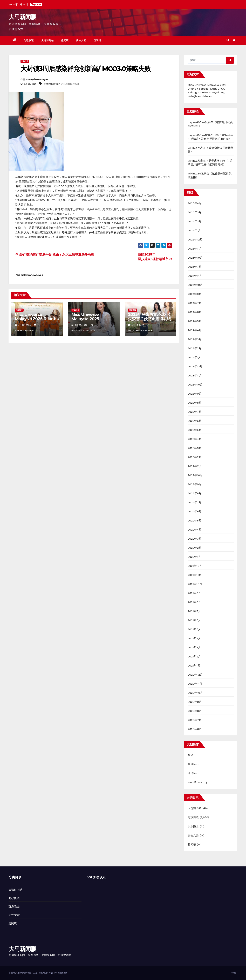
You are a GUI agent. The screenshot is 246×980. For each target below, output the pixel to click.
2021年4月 (194, 638)
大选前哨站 (48, 40)
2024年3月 (195, 339)
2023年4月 (195, 439)
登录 (190, 755)
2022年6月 (195, 511)
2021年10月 (195, 584)
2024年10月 (195, 285)
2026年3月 (195, 212)
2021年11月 (195, 575)
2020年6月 (195, 729)
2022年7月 (195, 502)
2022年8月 (195, 493)
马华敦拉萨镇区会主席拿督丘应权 (62, 84)
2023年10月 (195, 385)
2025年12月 (195, 240)
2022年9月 (195, 484)
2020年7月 (195, 720)
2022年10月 (195, 475)
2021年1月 (194, 666)
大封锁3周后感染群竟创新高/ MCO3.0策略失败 (86, 69)
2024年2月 (195, 348)
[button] (228, 40)
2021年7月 (194, 611)
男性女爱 (81, 40)
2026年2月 (195, 221)
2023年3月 (195, 448)
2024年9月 (195, 294)
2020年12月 (195, 675)
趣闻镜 (65, 40)
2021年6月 (194, 620)
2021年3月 (194, 647)
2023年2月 (195, 457)
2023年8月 (195, 403)
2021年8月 (194, 602)
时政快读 (29, 40)
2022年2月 (195, 548)
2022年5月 (195, 521)
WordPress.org (197, 782)
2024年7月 (195, 303)
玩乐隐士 (99, 40)
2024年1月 (194, 357)
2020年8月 (195, 711)
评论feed (194, 773)
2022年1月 (194, 557)
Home (233, 973)
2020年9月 (195, 702)
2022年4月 (195, 530)
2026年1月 (194, 230)
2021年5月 (194, 629)
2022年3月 (195, 539)
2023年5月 (195, 430)
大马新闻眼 (22, 17)
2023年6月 (195, 421)
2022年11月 (195, 466)
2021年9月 (194, 593)
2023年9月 (195, 394)
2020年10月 (195, 693)
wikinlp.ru (194, 174)
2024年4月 (195, 330)
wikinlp (193, 148)
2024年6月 (195, 312)
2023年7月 (195, 412)
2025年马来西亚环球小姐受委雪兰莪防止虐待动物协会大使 (150, 319)
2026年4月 (195, 203)
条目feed (194, 764)
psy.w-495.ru (196, 122)
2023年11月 (195, 375)
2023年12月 (195, 366)
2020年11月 (195, 684)
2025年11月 (195, 249)
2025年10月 (195, 258)
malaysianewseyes (37, 79)
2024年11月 (195, 276)
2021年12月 (195, 566)
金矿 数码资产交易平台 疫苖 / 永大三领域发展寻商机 (55, 254)
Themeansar (60, 973)
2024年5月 (195, 321)
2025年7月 (195, 267)
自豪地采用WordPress (20, 973)
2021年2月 (194, 656)
